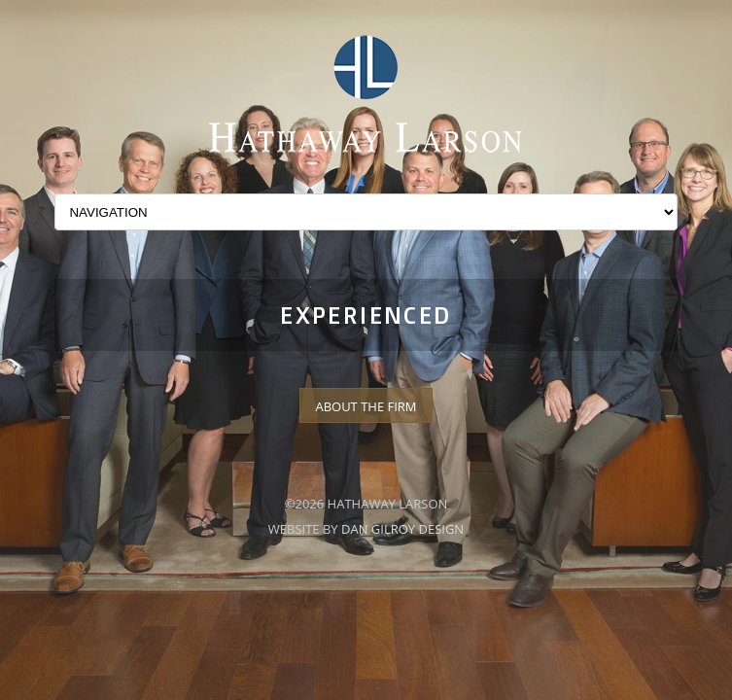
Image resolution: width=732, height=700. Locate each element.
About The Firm (366, 406)
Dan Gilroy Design (402, 529)
